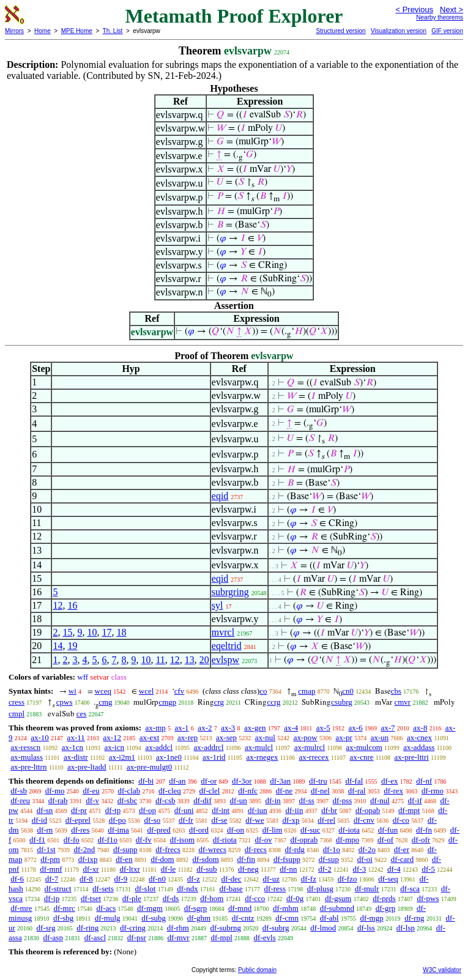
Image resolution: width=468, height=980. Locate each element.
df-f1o (108, 840)
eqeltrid (227, 646)
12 (58, 605)
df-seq (388, 879)
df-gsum (338, 898)
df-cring (133, 928)
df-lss (366, 928)
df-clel (210, 791)
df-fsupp (287, 859)
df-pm (50, 859)
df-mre (21, 908)
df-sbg (63, 918)
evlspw (225, 660)
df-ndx (188, 889)
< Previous (414, 9)
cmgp (167, 702)
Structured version (340, 31)
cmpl (17, 714)
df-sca (410, 889)
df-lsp (406, 928)
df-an (177, 781)
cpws (65, 702)
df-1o (332, 849)
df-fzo (347, 879)
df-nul (380, 800)
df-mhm (286, 908)
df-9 (121, 879)
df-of (385, 840)
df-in (273, 800)
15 (67, 632)
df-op (147, 810)
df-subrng (226, 928)
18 (121, 632)
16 (72, 605)
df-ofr (421, 840)
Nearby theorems (440, 17)
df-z (194, 879)
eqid (220, 496)
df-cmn (287, 918)
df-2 (325, 869)
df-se (220, 820)
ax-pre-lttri (412, 757)
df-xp (291, 820)
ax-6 (356, 728)
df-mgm (150, 908)
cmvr (402, 702)
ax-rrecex (314, 757)
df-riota (225, 840)
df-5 (428, 869)
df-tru (318, 781)
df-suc (310, 830)
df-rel (326, 820)
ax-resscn (25, 747)
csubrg (341, 702)
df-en (124, 859)
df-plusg (320, 889)
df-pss (343, 800)
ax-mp (156, 728)
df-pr (79, 810)
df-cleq (170, 791)
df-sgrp (196, 908)
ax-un (380, 737)
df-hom (212, 898)
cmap (306, 691)
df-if (415, 800)
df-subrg (276, 928)
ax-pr (344, 737)
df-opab (368, 810)
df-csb (165, 800)
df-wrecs (213, 849)
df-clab (129, 791)
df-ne (284, 791)
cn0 (348, 691)
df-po (117, 820)
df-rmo (433, 791)
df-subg (154, 918)
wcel (147, 691)
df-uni (184, 810)
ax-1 (182, 728)
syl (217, 605)
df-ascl (95, 937)
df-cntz (243, 918)
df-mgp (371, 918)
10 (92, 632)
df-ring (87, 928)
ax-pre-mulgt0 (149, 767)
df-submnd (337, 908)
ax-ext (149, 737)
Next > (451, 9)
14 (58, 646)
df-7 (52, 879)
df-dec (232, 879)
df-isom (182, 840)
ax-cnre (362, 757)
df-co (401, 820)
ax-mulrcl (310, 747)
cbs (396, 691)
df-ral (357, 791)
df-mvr (179, 937)
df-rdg (295, 849)
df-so (153, 820)
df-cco (255, 898)
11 (160, 660)
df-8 (86, 879)
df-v (92, 800)
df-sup (329, 859)
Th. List (113, 31)
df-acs (106, 908)
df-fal (354, 781)
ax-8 (420, 728)
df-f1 (37, 840)
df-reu (20, 800)
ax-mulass (27, 757)
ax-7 (388, 728)
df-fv (144, 840)
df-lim (273, 830)
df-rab (58, 800)
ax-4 (291, 728)
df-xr (91, 869)
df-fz (309, 879)
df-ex (389, 781)
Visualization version (399, 31)
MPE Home (77, 31)
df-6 (17, 879)
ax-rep (188, 737)
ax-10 (40, 737)
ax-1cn (72, 747)
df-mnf (51, 869)
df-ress (275, 889)
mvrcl (223, 632)
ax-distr (76, 757)
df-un (239, 800)
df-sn (45, 810)
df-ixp (88, 859)
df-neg (248, 869)
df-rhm (178, 928)
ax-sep (226, 737)
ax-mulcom (364, 747)
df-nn (288, 869)
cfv (180, 691)
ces (82, 714)
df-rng (414, 918)
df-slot (145, 889)
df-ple (132, 898)
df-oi (365, 859)
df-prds (384, 898)
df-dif (202, 800)
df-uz (271, 879)
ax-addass (419, 747)
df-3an (280, 781)
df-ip (52, 898)
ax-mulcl (259, 747)
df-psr (137, 937)
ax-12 (112, 737)
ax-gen (255, 728)
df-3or (242, 781)
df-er (402, 849)
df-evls (265, 937)
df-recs (256, 849)
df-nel (320, 791)
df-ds (171, 898)
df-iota (349, 830)
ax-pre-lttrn (28, 767)
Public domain (257, 970)
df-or (209, 781)
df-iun (258, 810)
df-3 (360, 869)
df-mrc (64, 908)
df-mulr (367, 889)
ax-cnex (419, 737)
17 (106, 632)
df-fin (247, 859)
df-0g (295, 898)
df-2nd (84, 849)
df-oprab (304, 840)
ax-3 (228, 728)
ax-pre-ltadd (87, 767)
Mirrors (14, 31)
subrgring (230, 592)
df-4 (394, 869)
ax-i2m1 (122, 757)
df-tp (113, 810)
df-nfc (248, 791)
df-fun (388, 830)
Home (43, 31)
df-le (169, 869)
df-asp (53, 937)
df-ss (307, 800)
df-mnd (240, 908)
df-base (231, 889)
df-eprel (78, 820)
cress (17, 702)
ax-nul (265, 737)
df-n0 (157, 879)
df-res (80, 830)
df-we (254, 820)
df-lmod (323, 928)
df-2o (367, 849)
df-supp (125, 849)
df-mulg (108, 918)
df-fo (72, 840)
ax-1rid (214, 757)
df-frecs (168, 849)
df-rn (45, 830)
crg (219, 702)
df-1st (46, 849)
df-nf (424, 781)
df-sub (206, 869)
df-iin (295, 810)
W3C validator (442, 970)
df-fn (424, 830)
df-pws (428, 898)
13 (190, 660)
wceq (103, 691)
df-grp (386, 908)
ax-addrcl (209, 747)
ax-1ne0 (169, 757)
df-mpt (409, 810)
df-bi (146, 781)
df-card (403, 859)
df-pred (159, 830)
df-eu (91, 791)
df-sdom (205, 859)
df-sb (19, 791)
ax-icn (114, 747)
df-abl (329, 918)
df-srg (46, 928)
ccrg (273, 702)
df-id (39, 820)
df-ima (118, 830)
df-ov (264, 840)
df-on (236, 830)
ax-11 (76, 737)
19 (72, 646)
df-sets (103, 889)
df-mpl (221, 937)
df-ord (199, 830)
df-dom (162, 859)
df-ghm (199, 918)
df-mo (55, 791)
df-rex (393, 791)
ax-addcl (159, 747)
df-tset (91, 898)
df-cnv (364, 820)
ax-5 (323, 728)
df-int (221, 810)
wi (72, 691)
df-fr (186, 820)
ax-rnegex (262, 757)
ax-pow (306, 737)
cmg (105, 702)
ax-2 (205, 728)
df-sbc (128, 800)
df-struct (58, 889)
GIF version (447, 31)
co (263, 691)
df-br (329, 810)
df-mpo (347, 840)
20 (204, 660)
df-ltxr (130, 869)
